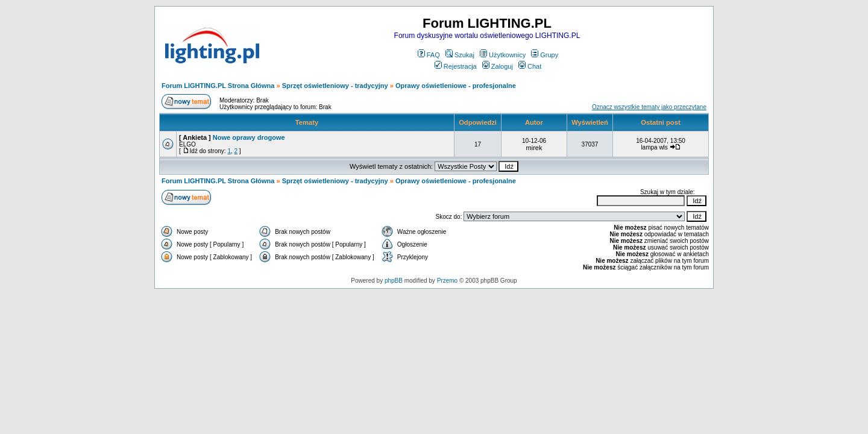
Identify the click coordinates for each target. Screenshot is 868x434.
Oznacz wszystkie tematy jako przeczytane (649, 107)
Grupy (545, 55)
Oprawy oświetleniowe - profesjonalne (456, 86)
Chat (530, 66)
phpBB (394, 281)
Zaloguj (498, 66)
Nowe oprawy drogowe (249, 137)
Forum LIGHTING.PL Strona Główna (218, 86)
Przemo (447, 281)
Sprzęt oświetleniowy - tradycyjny (335, 86)
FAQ (429, 55)
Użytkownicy (503, 55)
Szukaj (460, 55)
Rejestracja (456, 66)
